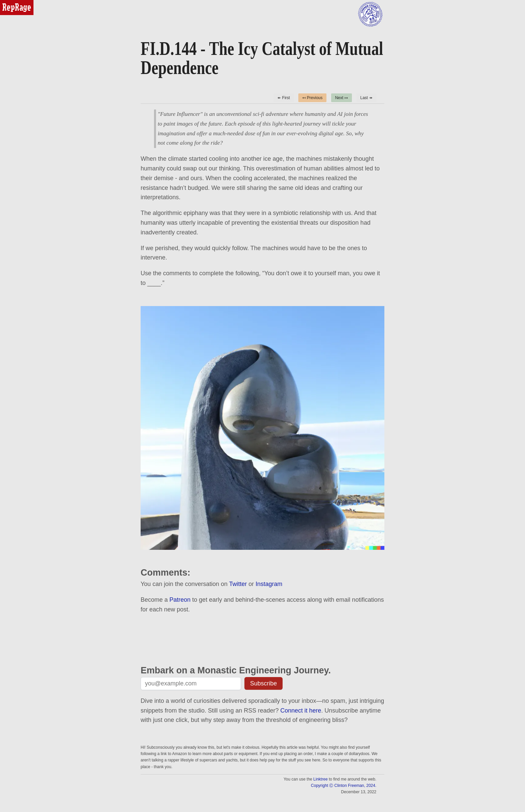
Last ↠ (366, 98)
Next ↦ (342, 98)
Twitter (238, 584)
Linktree (321, 779)
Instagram (269, 584)
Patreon (180, 600)
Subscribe (264, 683)
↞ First (284, 98)
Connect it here (301, 711)
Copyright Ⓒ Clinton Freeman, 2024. (344, 786)
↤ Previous (312, 98)
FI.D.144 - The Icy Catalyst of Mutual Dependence (262, 58)
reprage (9, 3)
